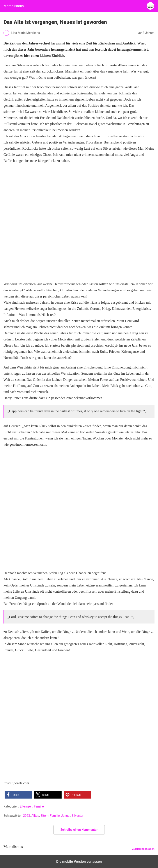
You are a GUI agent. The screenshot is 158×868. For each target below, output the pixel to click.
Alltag (35, 816)
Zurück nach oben (143, 849)
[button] (18, 795)
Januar (66, 816)
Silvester (77, 816)
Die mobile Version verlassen (79, 862)
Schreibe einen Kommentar (79, 830)
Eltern (44, 816)
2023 (26, 816)
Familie (39, 806)
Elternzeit (26, 806)
